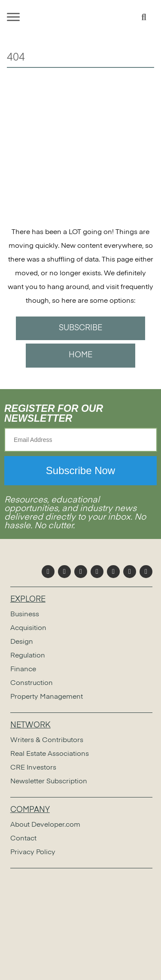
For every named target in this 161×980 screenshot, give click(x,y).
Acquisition (28, 628)
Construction (32, 683)
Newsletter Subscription (49, 782)
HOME (80, 355)
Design (22, 642)
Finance (23, 670)
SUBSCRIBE (80, 328)
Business (25, 615)
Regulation (28, 656)
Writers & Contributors (47, 740)
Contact (23, 839)
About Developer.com (45, 825)
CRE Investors (33, 768)
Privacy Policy (33, 852)
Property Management (47, 697)
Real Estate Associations (50, 754)
